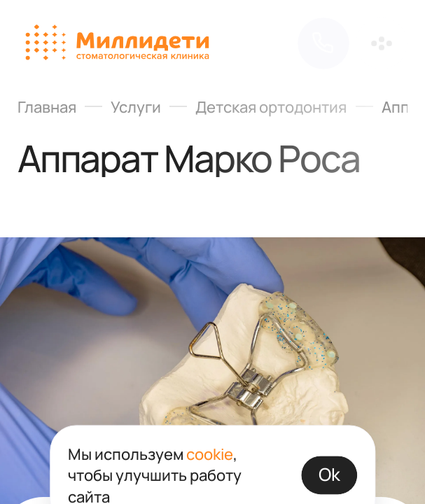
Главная (47, 106)
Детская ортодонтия (271, 106)
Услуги (136, 106)
